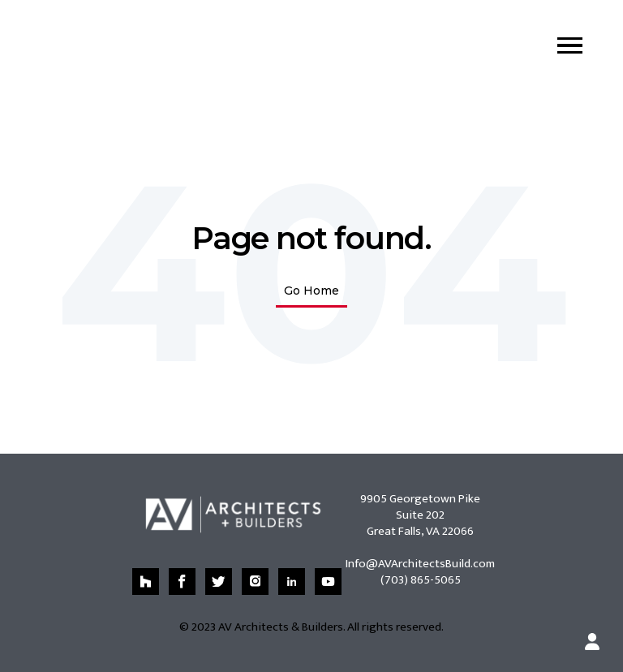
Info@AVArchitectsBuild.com (420, 564)
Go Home (311, 291)
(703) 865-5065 (421, 580)
